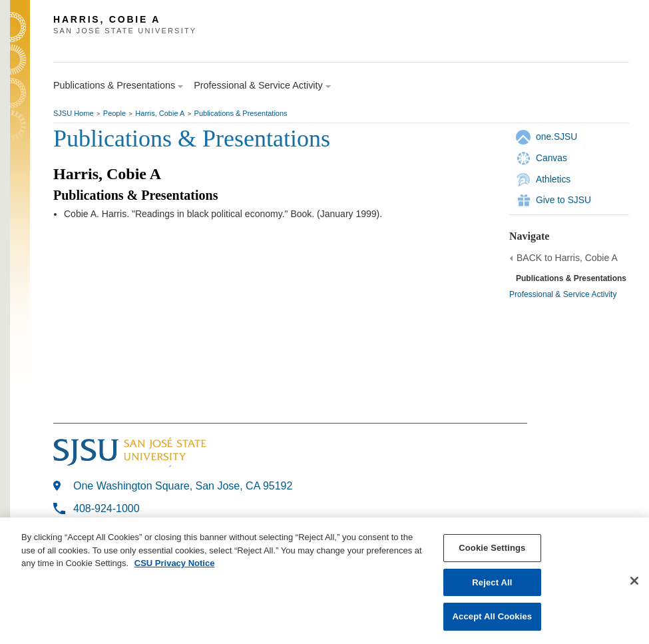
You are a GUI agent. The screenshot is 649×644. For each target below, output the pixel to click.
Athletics (553, 179)
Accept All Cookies (493, 616)
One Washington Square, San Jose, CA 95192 (183, 486)
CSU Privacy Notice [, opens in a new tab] (175, 563)
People (114, 113)
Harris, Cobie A (160, 113)
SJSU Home (74, 113)
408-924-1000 (107, 508)
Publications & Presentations (241, 113)
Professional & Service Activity (563, 294)
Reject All (492, 582)
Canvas (551, 158)
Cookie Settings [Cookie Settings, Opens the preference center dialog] (492, 548)
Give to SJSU (563, 200)
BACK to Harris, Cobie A (567, 258)
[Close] (634, 581)
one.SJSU (556, 137)
